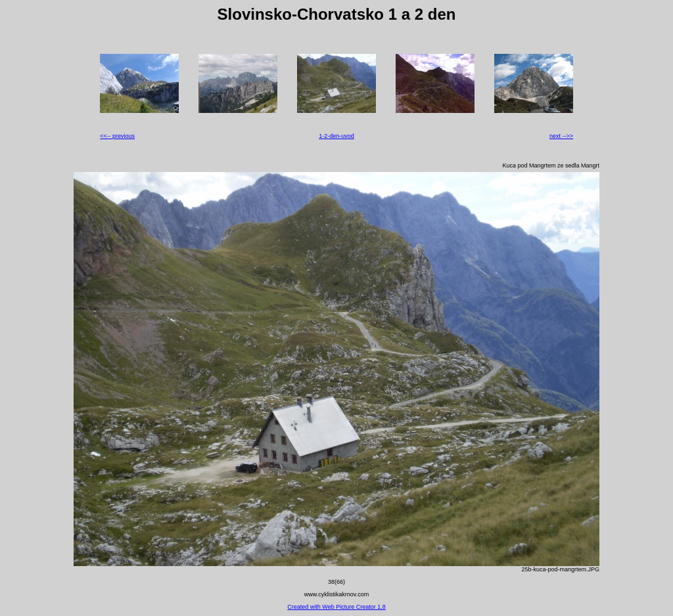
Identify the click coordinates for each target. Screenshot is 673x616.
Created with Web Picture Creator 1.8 (336, 607)
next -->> (561, 136)
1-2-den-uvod (336, 136)
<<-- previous (117, 136)
